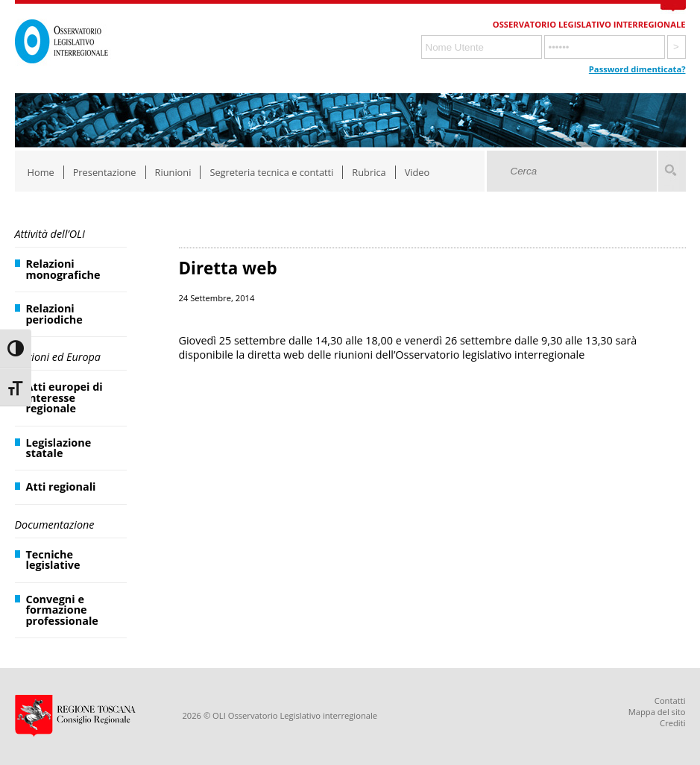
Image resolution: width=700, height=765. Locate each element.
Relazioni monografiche (63, 269)
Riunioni (173, 172)
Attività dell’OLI (50, 234)
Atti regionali (61, 487)
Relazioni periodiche (54, 314)
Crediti (672, 723)
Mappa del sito (657, 712)
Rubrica (369, 172)
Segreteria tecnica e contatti (271, 172)
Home (41, 172)
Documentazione (55, 525)
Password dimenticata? (637, 69)
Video (417, 172)
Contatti (670, 701)
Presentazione (105, 172)
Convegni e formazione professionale (62, 610)
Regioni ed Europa (58, 357)
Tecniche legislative (53, 560)
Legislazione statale (59, 448)
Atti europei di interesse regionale (64, 397)
